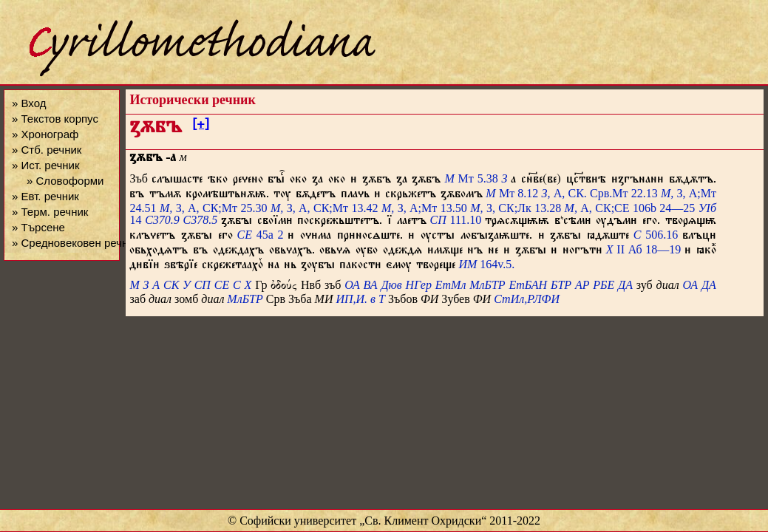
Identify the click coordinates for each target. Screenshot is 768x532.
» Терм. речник (50, 212)
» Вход (29, 103)
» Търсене (38, 227)
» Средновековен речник (75, 243)
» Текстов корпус (55, 119)
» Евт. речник (45, 196)
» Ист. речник (46, 165)
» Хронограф (45, 134)
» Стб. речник (47, 150)
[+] (201, 126)
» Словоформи (65, 181)
